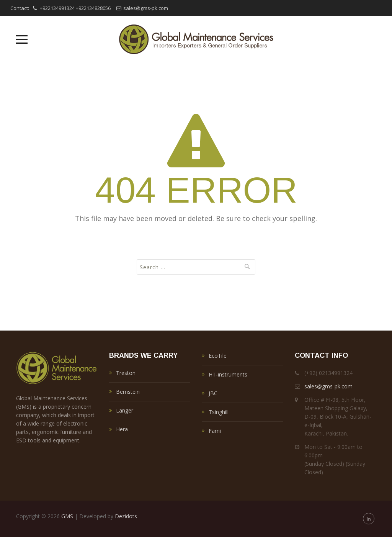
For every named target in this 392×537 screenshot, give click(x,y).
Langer (125, 410)
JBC (213, 393)
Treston (126, 373)
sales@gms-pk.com (146, 8)
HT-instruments (228, 374)
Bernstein (128, 392)
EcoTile (218, 356)
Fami (215, 431)
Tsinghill (219, 412)
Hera (122, 429)
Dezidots (126, 516)
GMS (67, 516)
